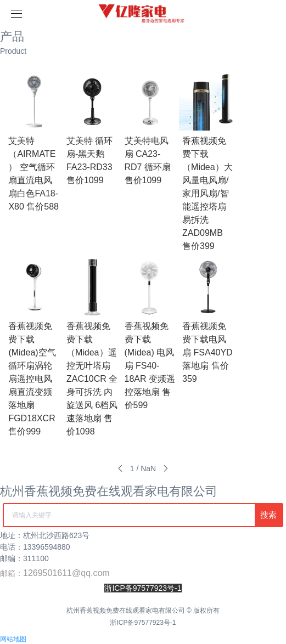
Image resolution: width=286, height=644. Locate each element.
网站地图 (13, 639)
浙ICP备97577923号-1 (143, 623)
